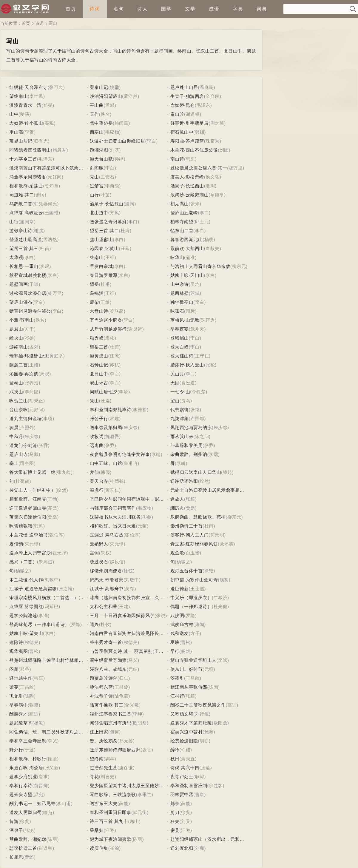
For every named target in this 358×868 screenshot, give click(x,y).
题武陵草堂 (21, 723)
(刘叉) (186, 821)
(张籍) (190, 499)
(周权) (45, 374)
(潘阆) (210, 186)
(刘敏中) (52, 580)
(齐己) (53, 508)
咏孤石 (177, 311)
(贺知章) (52, 186)
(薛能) (124, 803)
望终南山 (18, 96)
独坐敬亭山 (182, 302)
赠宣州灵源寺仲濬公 (30, 311)
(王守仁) (202, 356)
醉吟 (175, 750)
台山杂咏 (18, 410)
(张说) (161, 615)
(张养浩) (32, 383)
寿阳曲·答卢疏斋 (187, 141)
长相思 (16, 857)
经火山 (16, 338)
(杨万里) (236, 168)
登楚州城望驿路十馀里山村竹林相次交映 (51, 660)
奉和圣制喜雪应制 (189, 785)
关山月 (177, 374)
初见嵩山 (180, 204)
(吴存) (130, 589)
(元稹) (142, 526)
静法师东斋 (101, 687)
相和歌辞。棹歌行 (28, 759)
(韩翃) (200, 132)
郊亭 (175, 803)
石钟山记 (99, 365)
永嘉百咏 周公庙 (26, 768)
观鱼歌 (177, 553)
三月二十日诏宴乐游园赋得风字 (122, 615)
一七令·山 (180, 392)
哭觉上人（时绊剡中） (32, 490)
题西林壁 (180, 293)
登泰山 (16, 383)
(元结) (133, 669)
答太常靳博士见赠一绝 (32, 472)
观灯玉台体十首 (187, 571)
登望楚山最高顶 (26, 239)
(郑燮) (48, 105)
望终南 (97, 759)
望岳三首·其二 (104, 231)
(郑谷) (25, 669)
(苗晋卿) (41, 785)
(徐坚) (53, 759)
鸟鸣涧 (97, 293)
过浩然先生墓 (104, 768)
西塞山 (97, 132)
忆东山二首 (182, 231)
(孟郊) (110, 105)
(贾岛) (186, 401)
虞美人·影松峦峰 (187, 177)
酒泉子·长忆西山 (187, 186)
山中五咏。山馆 (106, 463)
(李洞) (43, 615)
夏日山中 (99, 374)
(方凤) (115, 213)
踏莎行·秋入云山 (187, 365)
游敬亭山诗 (21, 231)
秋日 (175, 759)
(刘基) (115, 150)
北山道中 (99, 213)
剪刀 (175, 812)
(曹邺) (30, 857)
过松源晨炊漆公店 (28, 293)
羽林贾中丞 (182, 794)
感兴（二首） (23, 562)
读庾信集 (99, 848)
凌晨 (14, 427)
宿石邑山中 (182, 132)
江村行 (177, 696)
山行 (94, 195)
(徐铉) (128, 571)
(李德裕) (140, 410)
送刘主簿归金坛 (26, 418)
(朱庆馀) (131, 427)
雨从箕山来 (182, 436)
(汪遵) (105, 401)
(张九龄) (64, 472)
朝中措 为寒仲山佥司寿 (194, 580)
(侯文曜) (213, 177)
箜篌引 (177, 678)
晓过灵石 (99, 562)
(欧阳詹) (140, 723)
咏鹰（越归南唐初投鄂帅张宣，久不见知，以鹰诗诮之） (148, 598)
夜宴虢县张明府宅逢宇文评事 (120, 454)
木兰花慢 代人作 (26, 580)
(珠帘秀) (213, 141)
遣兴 (94, 624)
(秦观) (49, 123)
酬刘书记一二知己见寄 (32, 803)
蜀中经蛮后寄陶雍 (108, 660)
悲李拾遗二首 (23, 848)
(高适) (232, 705)
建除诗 (16, 642)
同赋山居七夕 (104, 392)
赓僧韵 (16, 544)
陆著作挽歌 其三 (107, 705)
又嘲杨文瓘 (182, 714)
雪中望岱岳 (101, 123)
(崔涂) (115, 848)
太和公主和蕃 (104, 606)
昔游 (14, 821)
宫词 (94, 553)
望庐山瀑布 (21, 302)
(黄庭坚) (56, 356)
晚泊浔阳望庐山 (106, 96)
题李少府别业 (23, 777)
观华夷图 (18, 651)
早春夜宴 (180, 329)
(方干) (30, 329)
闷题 (14, 669)
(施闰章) (121, 123)
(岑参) (30, 338)
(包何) (115, 732)
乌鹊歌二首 (21, 204)
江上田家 (99, 732)
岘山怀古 (99, 383)
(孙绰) (119, 159)
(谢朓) (39, 231)
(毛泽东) (203, 105)
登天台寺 (99, 481)
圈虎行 (97, 490)
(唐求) (43, 777)
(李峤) (124, 392)
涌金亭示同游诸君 (28, 177)
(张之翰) (66, 589)
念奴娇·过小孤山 (26, 123)
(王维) (110, 257)
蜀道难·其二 (21, 195)
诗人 (143, 9)
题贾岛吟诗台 (104, 678)
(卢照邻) (197, 418)
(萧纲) (40, 195)
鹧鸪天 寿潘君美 (107, 580)
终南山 (97, 257)
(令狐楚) (199, 392)
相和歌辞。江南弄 (28, 499)
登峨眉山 (180, 338)
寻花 (94, 777)
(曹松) (186, 642)
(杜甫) (125, 231)
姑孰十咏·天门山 (187, 275)
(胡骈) (204, 741)
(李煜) (45, 266)
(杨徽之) (183, 562)
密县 (175, 830)
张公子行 (99, 418)
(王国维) (52, 213)
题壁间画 (18, 284)
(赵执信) (117, 562)
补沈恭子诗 (101, 696)
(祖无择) (60, 553)
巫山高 (16, 132)
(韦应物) (112, 132)
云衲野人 (99, 544)
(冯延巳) (52, 606)
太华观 (16, 257)
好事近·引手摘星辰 (190, 123)
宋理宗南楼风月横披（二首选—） (44, 598)
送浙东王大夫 (104, 803)
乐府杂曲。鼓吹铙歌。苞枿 (198, 517)
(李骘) (223, 660)
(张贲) (147, 750)
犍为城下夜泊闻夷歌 (111, 839)
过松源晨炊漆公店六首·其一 (199, 168)
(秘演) (25, 114)
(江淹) (115, 356)
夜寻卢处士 (182, 777)
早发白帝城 (101, 266)
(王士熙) (197, 589)
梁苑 (14, 687)
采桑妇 (97, 830)
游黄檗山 (99, 356)
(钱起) (227, 472)
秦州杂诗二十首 (187, 526)
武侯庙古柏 (182, 624)
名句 (119, 9)
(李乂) (53, 741)
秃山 (94, 177)
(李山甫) (64, 803)
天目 (175, 383)
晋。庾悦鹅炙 (104, 741)
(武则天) (197, 329)
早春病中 (18, 705)
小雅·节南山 (21, 320)
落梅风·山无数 (185, 320)
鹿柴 (94, 302)
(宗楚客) (216, 785)
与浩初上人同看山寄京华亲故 (200, 266)
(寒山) (134, 821)
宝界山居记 (21, 141)
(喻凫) (48, 812)
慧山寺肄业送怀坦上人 (193, 660)
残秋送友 (180, 633)
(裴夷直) (188, 759)
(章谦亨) (217, 195)
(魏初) (224, 580)
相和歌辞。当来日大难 (113, 526)
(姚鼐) (115, 87)
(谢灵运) (135, 329)
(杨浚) (39, 723)
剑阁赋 (97, 168)
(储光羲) (132, 705)
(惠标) (190, 311)
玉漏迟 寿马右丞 (107, 535)
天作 (94, 114)
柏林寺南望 (182, 222)
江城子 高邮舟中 (107, 589)
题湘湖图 (99, 150)
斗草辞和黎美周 (187, 445)
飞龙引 (16, 696)
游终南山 (18, 347)
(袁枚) (110, 338)
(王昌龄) (193, 678)
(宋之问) (202, 436)
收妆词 (97, 436)
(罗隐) (190, 615)
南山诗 (177, 159)
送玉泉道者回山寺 (28, 508)
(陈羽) (53, 839)
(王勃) (53, 499)
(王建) (124, 606)
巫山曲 (97, 105)
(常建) (115, 418)
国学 (166, 9)
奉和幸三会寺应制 (28, 741)
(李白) (152, 141)
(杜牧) (105, 624)
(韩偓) (105, 472)
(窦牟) (110, 759)
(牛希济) (220, 598)
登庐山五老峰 (184, 213)
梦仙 (94, 472)
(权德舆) (32, 642)
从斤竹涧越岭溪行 (108, 329)
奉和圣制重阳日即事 (111, 812)
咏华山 (177, 257)
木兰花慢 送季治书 (28, 535)
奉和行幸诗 (21, 785)
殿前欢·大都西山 (187, 248)
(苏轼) (195, 293)
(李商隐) (112, 186)
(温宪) (39, 794)
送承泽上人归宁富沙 (30, 553)
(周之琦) (217, 123)
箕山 (94, 401)
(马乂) (133, 660)
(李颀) (48, 418)
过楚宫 (97, 186)
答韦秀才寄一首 (106, 642)
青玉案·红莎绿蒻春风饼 (194, 544)
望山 (175, 401)
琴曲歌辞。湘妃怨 (28, 839)
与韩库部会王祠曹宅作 (113, 508)
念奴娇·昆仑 (183, 105)
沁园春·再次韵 (24, 374)
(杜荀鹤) (23, 481)
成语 (214, 9)
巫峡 (175, 642)
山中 (14, 114)
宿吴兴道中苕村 (187, 732)
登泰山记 (99, 87)
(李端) (156, 454)
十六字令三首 (23, 159)
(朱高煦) (46, 562)
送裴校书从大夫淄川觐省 (115, 517)
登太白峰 (180, 347)
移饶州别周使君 (106, 571)
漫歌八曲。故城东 (108, 669)
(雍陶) (200, 624)
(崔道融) (46, 848)
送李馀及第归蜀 (106, 427)
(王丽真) (161, 651)
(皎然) (204, 481)
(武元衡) (140, 812)
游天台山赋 (101, 159)
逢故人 (177, 499)
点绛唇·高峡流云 (26, 213)
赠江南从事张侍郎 (189, 687)
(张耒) (195, 204)
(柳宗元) (239, 266)
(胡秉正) (36, 401)
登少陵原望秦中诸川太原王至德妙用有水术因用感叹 (143, 785)
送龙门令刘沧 (23, 445)
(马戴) (34, 454)
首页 (71, 9)
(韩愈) (190, 159)
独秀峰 (97, 338)
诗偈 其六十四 (185, 768)
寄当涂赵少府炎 (106, 320)
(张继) (195, 410)
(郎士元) (202, 222)
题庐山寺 (18, 454)
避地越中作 (21, 678)
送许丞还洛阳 (184, 481)
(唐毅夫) (213, 248)
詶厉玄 (177, 508)
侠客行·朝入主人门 (190, 535)
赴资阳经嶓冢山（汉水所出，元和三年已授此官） (221, 839)
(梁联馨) (117, 311)
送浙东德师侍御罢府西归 (115, 750)
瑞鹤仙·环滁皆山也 (28, 356)
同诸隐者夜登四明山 (30, 150)
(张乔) (43, 445)
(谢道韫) (193, 114)
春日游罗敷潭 (104, 275)
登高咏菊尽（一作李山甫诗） (39, 624)
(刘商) (200, 848)
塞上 (14, 463)
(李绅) (138, 714)
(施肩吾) (60, 150)
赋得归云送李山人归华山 (196, 472)
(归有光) (41, 141)
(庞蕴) (206, 768)
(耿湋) (200, 777)
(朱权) (105, 553)
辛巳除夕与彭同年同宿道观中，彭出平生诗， (136, 499)
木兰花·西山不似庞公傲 (194, 150)
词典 (262, 9)
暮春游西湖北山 (187, 239)
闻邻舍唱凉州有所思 (111, 723)
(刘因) (224, 150)
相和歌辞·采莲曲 (26, 186)
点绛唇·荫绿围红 (26, 606)
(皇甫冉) (131, 463)
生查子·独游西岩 (187, 96)
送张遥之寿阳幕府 (108, 222)
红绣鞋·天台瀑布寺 (28, 87)
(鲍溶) (209, 732)
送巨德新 (180, 589)
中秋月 (16, 436)
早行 (175, 651)
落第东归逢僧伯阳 (28, 517)
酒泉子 (16, 830)
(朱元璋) (32, 544)
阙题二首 (18, 365)
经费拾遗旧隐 (184, 741)
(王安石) (108, 177)
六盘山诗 (99, 311)
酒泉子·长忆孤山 (107, 204)
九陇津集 (180, 418)
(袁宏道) (188, 383)
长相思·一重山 (24, 266)
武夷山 (16, 392)
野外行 (16, 750)
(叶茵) (105, 195)
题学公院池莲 (23, 615)
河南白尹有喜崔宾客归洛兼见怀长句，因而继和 (138, 633)
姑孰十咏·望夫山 (26, 633)
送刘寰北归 (182, 848)
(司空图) (27, 463)
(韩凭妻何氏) (46, 204)
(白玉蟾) (193, 553)
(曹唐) (200, 794)
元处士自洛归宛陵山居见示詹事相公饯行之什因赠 (221, 490)
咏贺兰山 (18, 401)
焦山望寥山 (101, 239)
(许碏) (186, 750)
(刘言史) (108, 777)
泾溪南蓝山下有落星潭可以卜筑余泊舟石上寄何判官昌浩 (67, 168)
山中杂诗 (180, 284)
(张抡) (210, 365)
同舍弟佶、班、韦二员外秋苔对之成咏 (49, 732)
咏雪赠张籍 (21, 526)
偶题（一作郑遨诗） (191, 606)
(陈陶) (214, 687)
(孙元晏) (126, 741)
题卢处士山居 (184, 87)
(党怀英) (226, 544)
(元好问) (55, 177)
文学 (190, 9)
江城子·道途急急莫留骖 (33, 589)
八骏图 (177, 615)
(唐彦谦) (126, 768)
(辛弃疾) (213, 96)
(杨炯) (186, 651)
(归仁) (124, 678)
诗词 (95, 9)
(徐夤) (186, 812)
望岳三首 (99, 347)
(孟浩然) (131, 96)
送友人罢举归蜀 (26, 812)
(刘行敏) (202, 714)
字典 (238, 9)
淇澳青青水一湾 (26, 105)
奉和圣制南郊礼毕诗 (111, 410)
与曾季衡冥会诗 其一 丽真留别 (121, 651)
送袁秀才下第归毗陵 (191, 723)
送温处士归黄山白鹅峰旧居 (118, 141)
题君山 (16, 329)
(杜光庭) (220, 606)
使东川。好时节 (187, 669)
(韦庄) (39, 678)
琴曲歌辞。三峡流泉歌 (113, 794)
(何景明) (217, 535)
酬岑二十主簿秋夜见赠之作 (198, 705)
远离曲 (97, 445)
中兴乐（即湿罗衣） (191, 598)
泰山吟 (177, 114)
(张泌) (30, 830)
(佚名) (105, 114)
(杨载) (209, 239)
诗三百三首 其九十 (109, 821)
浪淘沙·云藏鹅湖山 (190, 195)
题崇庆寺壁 (21, 794)
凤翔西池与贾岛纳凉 (191, 427)
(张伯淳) (56, 535)
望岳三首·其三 (24, 248)
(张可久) (56, 87)
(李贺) (30, 132)
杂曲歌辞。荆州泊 (189, 454)
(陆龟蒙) (121, 696)
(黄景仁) (112, 490)
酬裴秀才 (18, 714)
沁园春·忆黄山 (104, 248)
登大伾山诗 (182, 356)
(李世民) (36, 96)
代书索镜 (180, 410)
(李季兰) (145, 794)
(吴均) (195, 284)
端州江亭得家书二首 (111, 714)
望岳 (94, 284)
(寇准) (190, 257)
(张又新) (52, 768)
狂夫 (175, 821)
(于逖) (30, 750)
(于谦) (34, 284)
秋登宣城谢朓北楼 (28, 275)
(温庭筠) (207, 87)
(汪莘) (125, 248)
